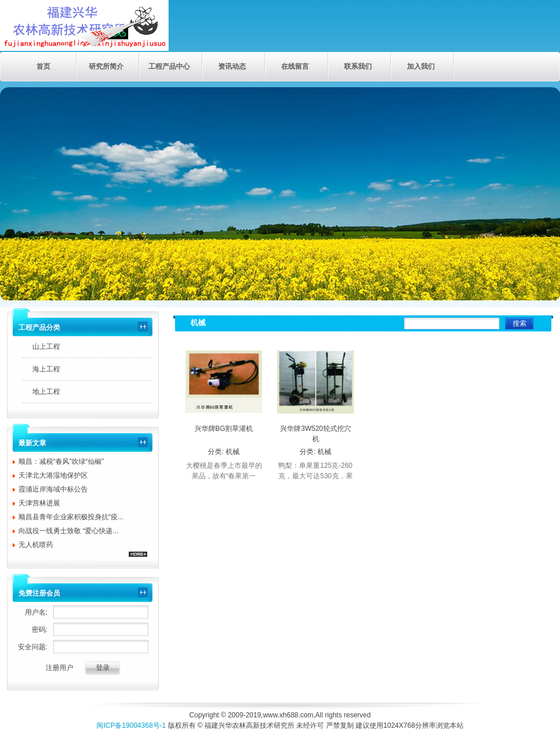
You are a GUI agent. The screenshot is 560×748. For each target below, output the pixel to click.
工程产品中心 (169, 66)
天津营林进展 (39, 503)
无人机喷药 (36, 545)
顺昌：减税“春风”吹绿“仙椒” (61, 462)
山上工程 (46, 347)
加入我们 (421, 66)
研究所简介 (106, 66)
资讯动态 (232, 66)
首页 (43, 66)
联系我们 (358, 66)
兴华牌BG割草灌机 (224, 429)
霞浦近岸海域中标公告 (53, 489)
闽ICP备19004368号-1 (131, 725)
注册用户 (59, 668)
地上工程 (46, 392)
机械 (233, 452)
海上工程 (46, 369)
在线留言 (295, 66)
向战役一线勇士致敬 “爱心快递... (68, 531)
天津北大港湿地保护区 (53, 475)
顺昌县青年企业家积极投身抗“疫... (71, 517)
